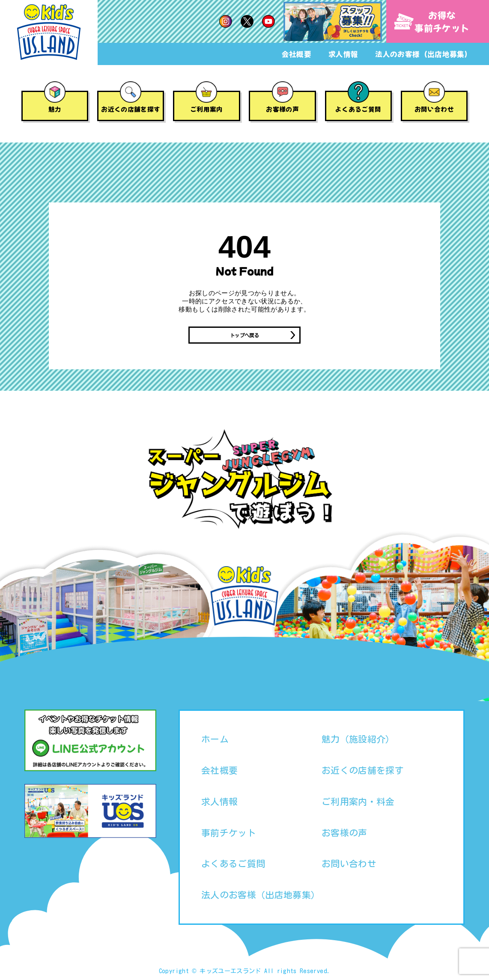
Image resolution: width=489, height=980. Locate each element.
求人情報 (343, 54)
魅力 (55, 109)
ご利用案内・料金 (358, 803)
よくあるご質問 (358, 109)
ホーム (215, 740)
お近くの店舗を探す (131, 109)
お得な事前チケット (432, 21)
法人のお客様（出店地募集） (423, 54)
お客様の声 (282, 109)
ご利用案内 (207, 109)
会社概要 (297, 54)
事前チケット (229, 834)
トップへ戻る (244, 336)
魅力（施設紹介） (358, 740)
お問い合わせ (434, 109)
